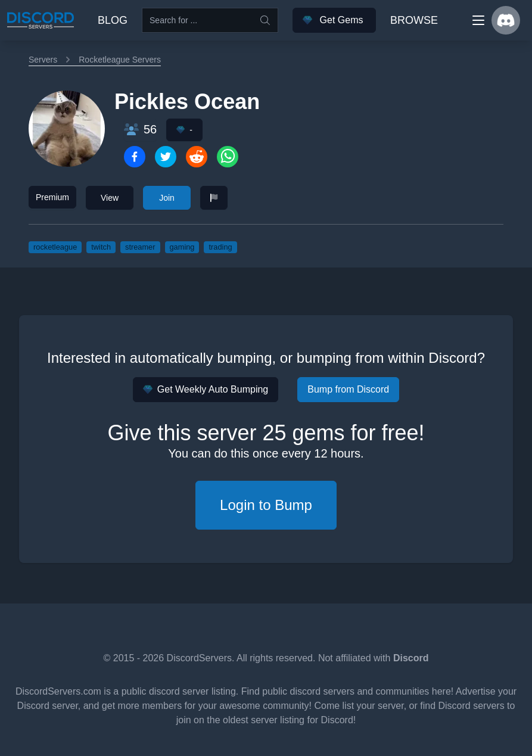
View (110, 198)
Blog (113, 20)
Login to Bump (266, 505)
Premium (52, 197)
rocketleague (55, 247)
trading (220, 247)
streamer (140, 247)
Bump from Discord (348, 389)
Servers (43, 60)
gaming (182, 247)
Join (167, 198)
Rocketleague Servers (120, 60)
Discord (411, 658)
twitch (101, 247)
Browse (414, 20)
